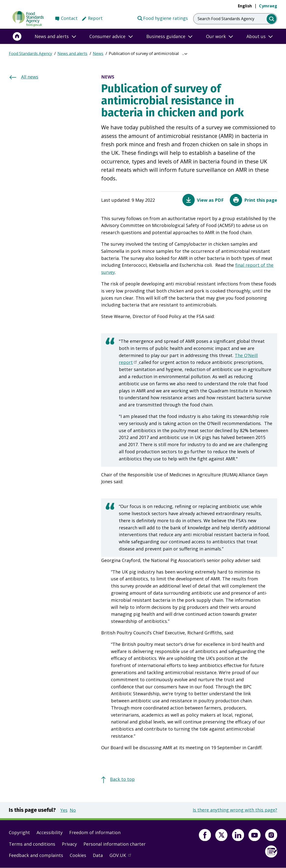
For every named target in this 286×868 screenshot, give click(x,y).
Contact (69, 18)
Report (95, 18)
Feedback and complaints (36, 855)
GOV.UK (123, 856)
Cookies (78, 855)
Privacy (69, 844)
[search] (272, 19)
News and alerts (72, 53)
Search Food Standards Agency (226, 19)
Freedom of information (95, 832)
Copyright (19, 832)
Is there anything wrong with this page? (235, 810)
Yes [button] (64, 810)
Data (98, 855)
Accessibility (50, 832)
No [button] (73, 810)
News (98, 53)
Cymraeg (268, 6)
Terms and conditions (32, 844)
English (245, 6)
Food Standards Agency (30, 53)
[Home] (17, 36)
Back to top (122, 779)
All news (30, 77)
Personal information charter (115, 844)
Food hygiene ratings (162, 18)
